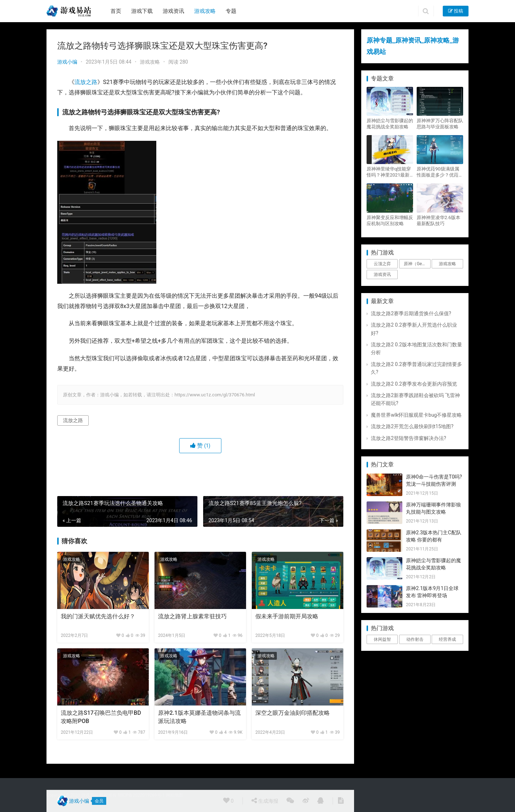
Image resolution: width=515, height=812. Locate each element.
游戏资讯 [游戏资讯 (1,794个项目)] (382, 274)
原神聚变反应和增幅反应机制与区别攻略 (390, 221)
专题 (231, 11)
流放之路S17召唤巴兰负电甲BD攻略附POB (101, 717)
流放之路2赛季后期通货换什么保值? (411, 313)
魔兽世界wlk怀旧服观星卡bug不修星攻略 (416, 415)
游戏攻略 (205, 11)
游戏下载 (142, 11)
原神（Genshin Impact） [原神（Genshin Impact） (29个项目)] (417, 264)
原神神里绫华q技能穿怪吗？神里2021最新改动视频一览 (389, 172)
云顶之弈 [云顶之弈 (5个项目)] (382, 264)
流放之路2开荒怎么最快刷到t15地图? (412, 426)
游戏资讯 (173, 11)
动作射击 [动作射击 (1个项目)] (415, 639)
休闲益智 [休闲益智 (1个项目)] (382, 639)
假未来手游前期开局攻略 (287, 616)
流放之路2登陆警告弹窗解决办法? (409, 438)
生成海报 (265, 801)
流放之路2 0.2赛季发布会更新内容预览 (414, 384)
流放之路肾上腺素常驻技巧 (192, 616)
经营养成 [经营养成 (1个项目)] (447, 639)
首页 (116, 11)
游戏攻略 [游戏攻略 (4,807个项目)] (447, 264)
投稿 (456, 11)
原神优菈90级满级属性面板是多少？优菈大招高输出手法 (440, 172)
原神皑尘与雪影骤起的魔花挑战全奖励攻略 (390, 124)
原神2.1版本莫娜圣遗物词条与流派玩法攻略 (199, 717)
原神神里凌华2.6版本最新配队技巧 (438, 221)
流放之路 (86, 82)
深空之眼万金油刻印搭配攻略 (293, 713)
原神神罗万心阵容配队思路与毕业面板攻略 (440, 124)
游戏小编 (67, 62)
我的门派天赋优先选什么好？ (98, 616)
